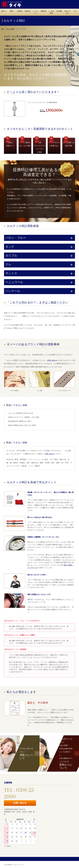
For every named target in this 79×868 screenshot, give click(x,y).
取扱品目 (28, 11)
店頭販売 (20, 11)
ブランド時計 (10, 29)
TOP (2, 29)
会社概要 (59, 11)
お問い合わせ (67, 12)
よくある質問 (51, 12)
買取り (12, 11)
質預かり (4, 11)
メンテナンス (36, 12)
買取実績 (43, 11)
